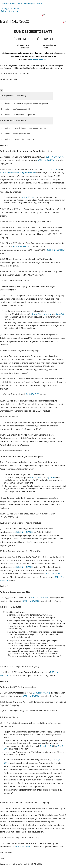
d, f (48, 314)
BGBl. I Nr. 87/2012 (41, 693)
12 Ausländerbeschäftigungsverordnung (18, 173)
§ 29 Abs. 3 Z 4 (46, 746)
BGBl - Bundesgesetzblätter (30, 4)
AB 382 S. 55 (41, 60)
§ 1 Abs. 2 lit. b (37, 314)
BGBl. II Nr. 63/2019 (55, 250)
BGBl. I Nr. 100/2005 (55, 157)
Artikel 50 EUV (28, 197)
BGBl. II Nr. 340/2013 (22, 247)
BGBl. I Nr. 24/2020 (46, 160)
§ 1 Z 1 (45, 169)
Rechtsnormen (9, 4)
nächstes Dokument (9, 11)
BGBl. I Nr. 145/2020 (24, 532)
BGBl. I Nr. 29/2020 (31, 601)
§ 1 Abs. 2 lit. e (37, 478)
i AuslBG (60, 314)
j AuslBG (52, 478)
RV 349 (33, 60)
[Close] (1, 91)
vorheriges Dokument (10, 9)
